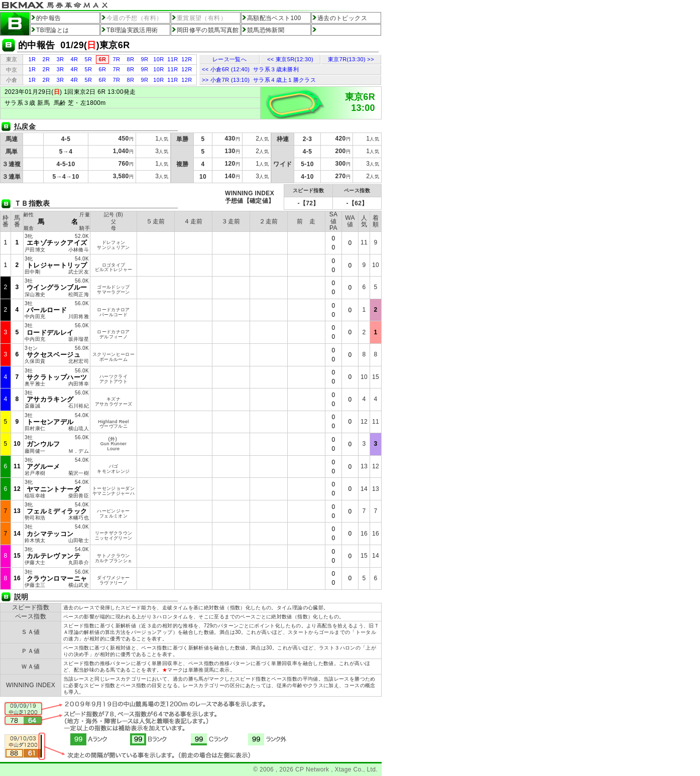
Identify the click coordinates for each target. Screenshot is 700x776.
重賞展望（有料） (202, 18)
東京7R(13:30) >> (351, 59)
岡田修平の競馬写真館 (208, 30)
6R (103, 69)
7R (117, 59)
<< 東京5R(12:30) (290, 59)
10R (158, 59)
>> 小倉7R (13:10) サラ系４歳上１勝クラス (259, 80)
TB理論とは (53, 30)
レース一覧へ (229, 59)
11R (172, 59)
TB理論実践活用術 (132, 30)
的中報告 (48, 18)
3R (61, 59)
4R (75, 59)
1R (32, 59)
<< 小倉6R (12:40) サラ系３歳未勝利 (250, 69)
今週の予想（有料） (134, 18)
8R (131, 59)
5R (89, 59)
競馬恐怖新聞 (266, 30)
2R (46, 59)
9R (145, 59)
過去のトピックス (342, 18)
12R (187, 59)
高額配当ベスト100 (274, 18)
